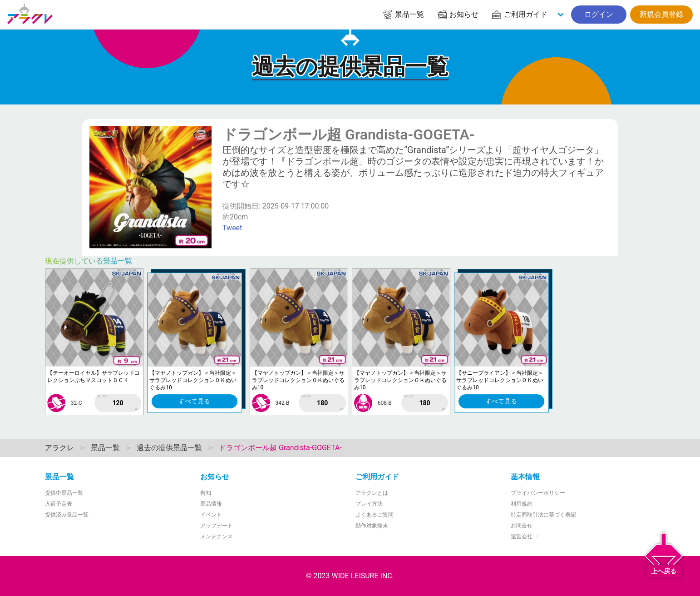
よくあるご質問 (375, 515)
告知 (206, 493)
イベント (211, 515)
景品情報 (211, 504)
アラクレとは (372, 493)
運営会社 (526, 536)
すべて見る (194, 401)
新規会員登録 (661, 14)
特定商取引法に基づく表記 (543, 515)
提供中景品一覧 (64, 493)
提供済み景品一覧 (67, 515)
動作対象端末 (372, 526)
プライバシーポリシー (538, 493)
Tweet (232, 228)
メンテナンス (217, 536)
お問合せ (522, 526)
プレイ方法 (369, 504)
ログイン (599, 14)
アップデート (217, 526)
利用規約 (522, 504)
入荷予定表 (59, 504)
